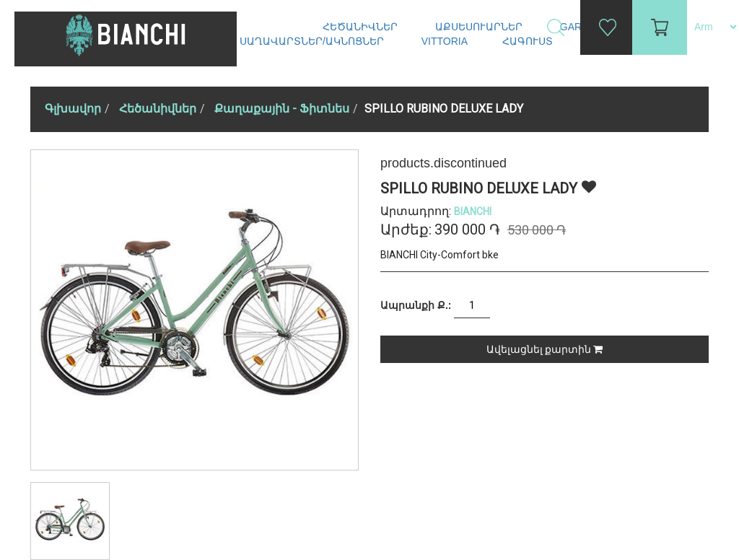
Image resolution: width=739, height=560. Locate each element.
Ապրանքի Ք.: (416, 305)
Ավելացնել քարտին (545, 349)
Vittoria (445, 41)
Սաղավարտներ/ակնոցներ (313, 41)
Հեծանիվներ (362, 27)
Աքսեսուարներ (480, 27)
